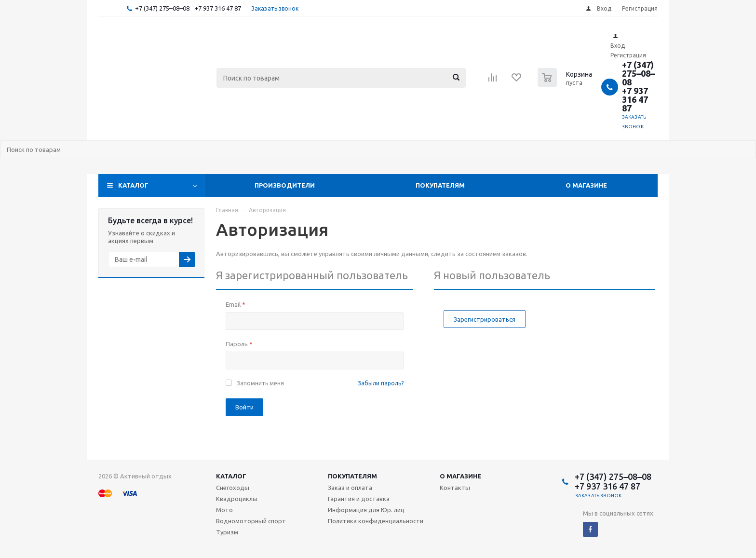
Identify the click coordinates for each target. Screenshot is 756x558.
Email (235, 304)
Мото (224, 510)
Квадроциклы (237, 499)
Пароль (239, 344)
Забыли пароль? (381, 383)
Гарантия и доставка (359, 499)
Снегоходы (233, 488)
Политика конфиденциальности (376, 521)
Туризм (227, 532)
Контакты (455, 488)
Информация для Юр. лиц (366, 510)
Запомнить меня (260, 383)
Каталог (133, 185)
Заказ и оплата (350, 488)
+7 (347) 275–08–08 (162, 8)
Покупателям (440, 185)
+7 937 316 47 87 (218, 8)
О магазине (586, 185)
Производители (285, 185)
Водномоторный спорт (251, 521)
